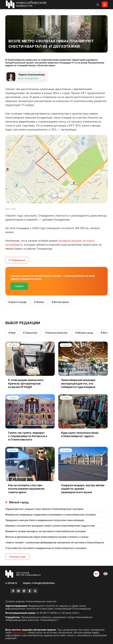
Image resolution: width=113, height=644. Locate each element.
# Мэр (12, 333)
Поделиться (17, 260)
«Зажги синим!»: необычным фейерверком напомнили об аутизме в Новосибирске (55, 542)
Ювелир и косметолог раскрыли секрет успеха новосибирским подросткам (50, 526)
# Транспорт (30, 333)
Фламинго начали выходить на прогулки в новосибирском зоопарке (46, 531)
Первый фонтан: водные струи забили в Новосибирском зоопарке (44, 509)
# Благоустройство (56, 333)
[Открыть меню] (105, 4)
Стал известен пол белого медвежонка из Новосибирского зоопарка (46, 548)
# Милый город (84, 333)
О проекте (11, 583)
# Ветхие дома (60, 302)
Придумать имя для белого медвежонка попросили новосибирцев (45, 520)
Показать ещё (17, 557)
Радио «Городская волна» (39, 583)
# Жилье (39, 302)
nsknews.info (20, 632)
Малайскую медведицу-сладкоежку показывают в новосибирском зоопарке (51, 515)
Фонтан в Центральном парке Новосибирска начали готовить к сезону (47, 537)
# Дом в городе (17, 302)
